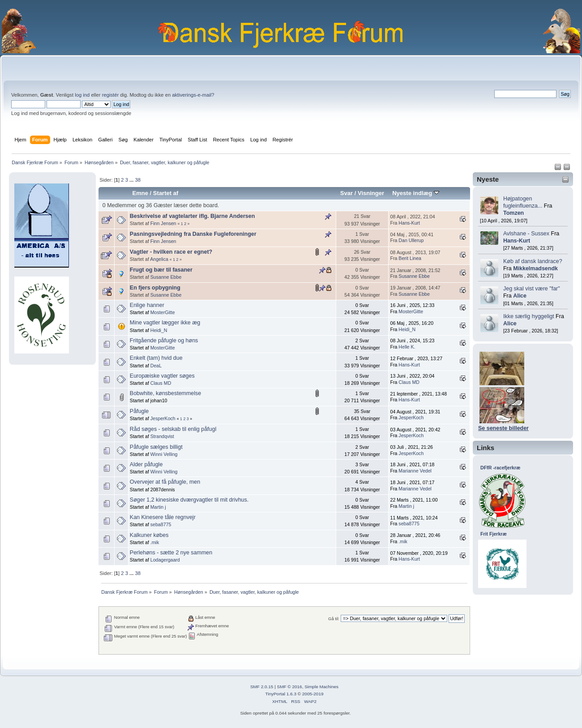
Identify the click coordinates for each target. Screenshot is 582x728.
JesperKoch (163, 418)
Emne (140, 193)
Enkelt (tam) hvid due (156, 358)
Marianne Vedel (415, 471)
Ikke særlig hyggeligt (529, 316)
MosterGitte (163, 312)
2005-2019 (313, 694)
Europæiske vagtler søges (162, 376)
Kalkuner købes (149, 535)
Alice (520, 296)
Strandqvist (162, 436)
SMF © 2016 (290, 687)
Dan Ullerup (411, 240)
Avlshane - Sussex (526, 234)
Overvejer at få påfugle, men (165, 482)
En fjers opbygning (155, 288)
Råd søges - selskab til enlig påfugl (173, 429)
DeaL (156, 366)
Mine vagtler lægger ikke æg (165, 323)
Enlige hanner (147, 305)
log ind (82, 95)
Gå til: (334, 619)
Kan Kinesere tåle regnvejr (163, 517)
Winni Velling (164, 454)
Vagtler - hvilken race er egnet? (171, 252)
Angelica (159, 259)
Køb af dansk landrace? (533, 261)
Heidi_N (159, 330)
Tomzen (514, 213)
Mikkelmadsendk (535, 268)
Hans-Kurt (517, 241)
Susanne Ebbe (166, 277)
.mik (155, 542)
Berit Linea (410, 258)
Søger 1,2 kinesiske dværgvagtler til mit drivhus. (189, 500)
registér (110, 95)
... (132, 180)
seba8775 (161, 524)
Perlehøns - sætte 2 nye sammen (171, 553)
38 (137, 180)
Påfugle (139, 411)
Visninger (371, 193)
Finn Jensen (163, 223)
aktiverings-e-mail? (193, 95)
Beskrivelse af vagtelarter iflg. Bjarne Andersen (193, 216)
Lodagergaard (165, 560)
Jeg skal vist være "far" (532, 289)
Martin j (158, 507)
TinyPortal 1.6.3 (280, 694)
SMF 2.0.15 (262, 687)
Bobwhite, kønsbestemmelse (165, 393)
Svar (347, 193)
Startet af (166, 193)
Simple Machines (321, 687)
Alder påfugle (146, 464)
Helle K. (407, 347)
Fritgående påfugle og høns (164, 341)
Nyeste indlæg (416, 193)
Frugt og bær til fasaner (161, 270)
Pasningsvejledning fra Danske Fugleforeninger (193, 234)
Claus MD (161, 383)
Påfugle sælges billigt (156, 447)
